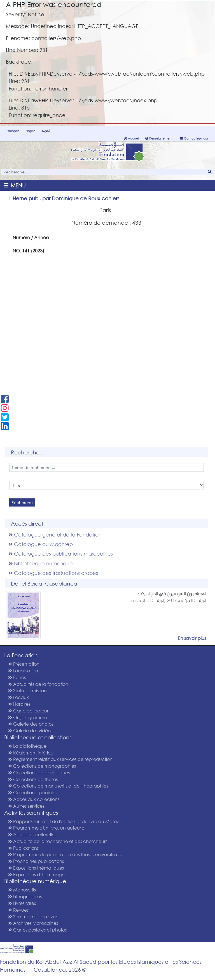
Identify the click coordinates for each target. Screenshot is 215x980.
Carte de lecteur (28, 711)
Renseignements (159, 138)
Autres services (26, 806)
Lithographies (25, 896)
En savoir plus (192, 638)
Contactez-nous (194, 138)
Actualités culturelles (32, 834)
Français (13, 131)
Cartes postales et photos (37, 930)
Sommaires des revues (34, 917)
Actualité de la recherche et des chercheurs (58, 841)
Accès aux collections (34, 799)
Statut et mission (27, 690)
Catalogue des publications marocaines (61, 554)
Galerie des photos (31, 724)
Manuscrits (22, 890)
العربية (45, 131)
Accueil (131, 138)
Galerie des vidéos (30, 731)
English (30, 131)
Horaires (19, 704)
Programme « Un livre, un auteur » (46, 828)
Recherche (22, 502)
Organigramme (28, 717)
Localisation (23, 671)
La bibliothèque (27, 746)
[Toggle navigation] (16, 185)
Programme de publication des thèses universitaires (65, 854)
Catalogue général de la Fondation (55, 535)
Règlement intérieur (31, 753)
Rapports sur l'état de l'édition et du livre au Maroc (64, 821)
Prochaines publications (36, 861)
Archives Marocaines (33, 923)
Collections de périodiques (39, 773)
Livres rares (22, 903)
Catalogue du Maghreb (41, 544)
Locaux (18, 697)
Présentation (24, 664)
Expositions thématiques (36, 868)
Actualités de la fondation (38, 684)
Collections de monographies (42, 766)
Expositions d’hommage (36, 875)
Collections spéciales (33, 792)
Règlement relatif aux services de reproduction (60, 759)
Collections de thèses (33, 779)
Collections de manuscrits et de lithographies (58, 786)
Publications (23, 848)
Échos (17, 677)
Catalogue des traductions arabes (53, 573)
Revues (18, 910)
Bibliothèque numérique (41, 563)
